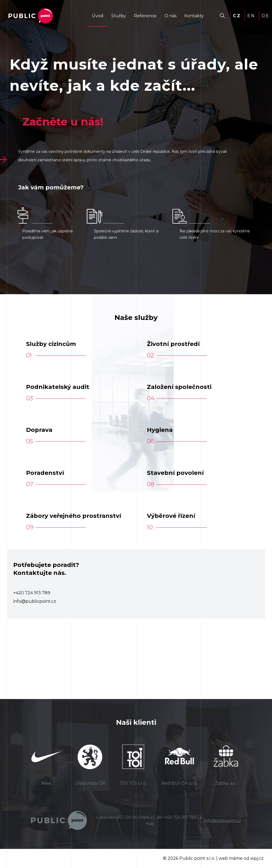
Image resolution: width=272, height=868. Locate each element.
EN (251, 16)
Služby (119, 16)
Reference (145, 16)
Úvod (98, 16)
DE (266, 16)
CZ (237, 16)
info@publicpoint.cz (223, 821)
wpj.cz (257, 858)
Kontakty (194, 16)
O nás (170, 16)
